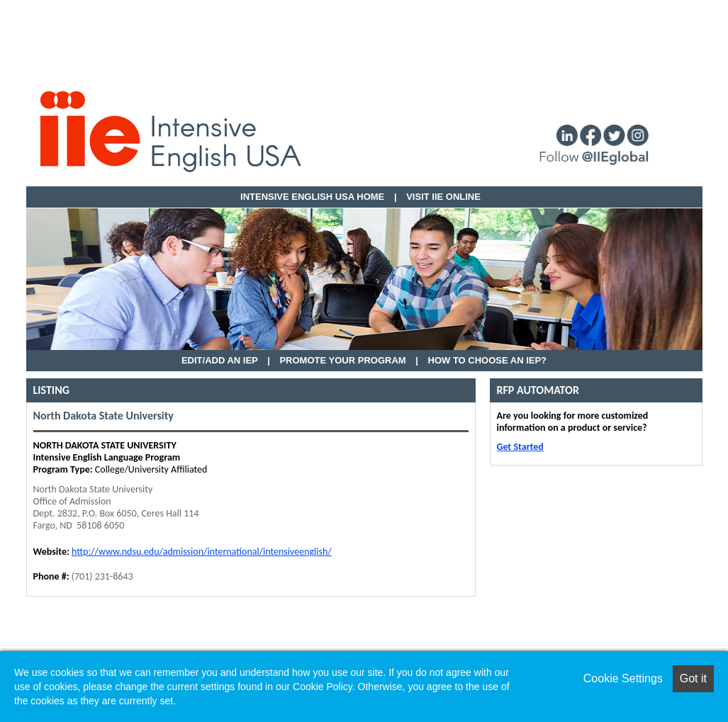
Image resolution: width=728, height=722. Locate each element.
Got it (693, 678)
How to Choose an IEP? (488, 360)
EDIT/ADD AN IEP (220, 360)
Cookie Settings (623, 678)
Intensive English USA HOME (312, 197)
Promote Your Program (342, 360)
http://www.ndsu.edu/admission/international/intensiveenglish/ (202, 552)
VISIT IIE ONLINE (443, 197)
